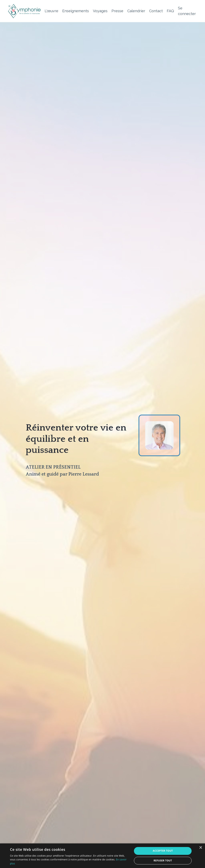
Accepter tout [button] (163, 851)
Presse (117, 11)
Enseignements (76, 11)
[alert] (102, 856)
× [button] (200, 848)
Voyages (100, 11)
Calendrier (136, 11)
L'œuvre (51, 11)
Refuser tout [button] (163, 861)
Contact (156, 11)
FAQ (170, 11)
